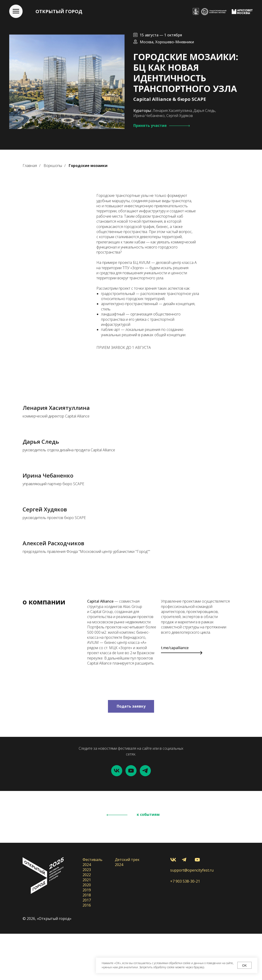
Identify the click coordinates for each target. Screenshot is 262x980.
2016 (87, 951)
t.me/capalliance (175, 694)
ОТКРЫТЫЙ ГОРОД (59, 11)
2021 (87, 926)
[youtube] (131, 817)
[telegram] (145, 817)
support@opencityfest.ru (192, 916)
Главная (30, 166)
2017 (87, 946)
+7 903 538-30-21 (185, 927)
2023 (87, 916)
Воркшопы (53, 166)
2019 (87, 936)
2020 (87, 931)
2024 (87, 911)
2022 (87, 921)
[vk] (117, 817)
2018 (87, 941)
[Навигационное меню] (16, 11)
